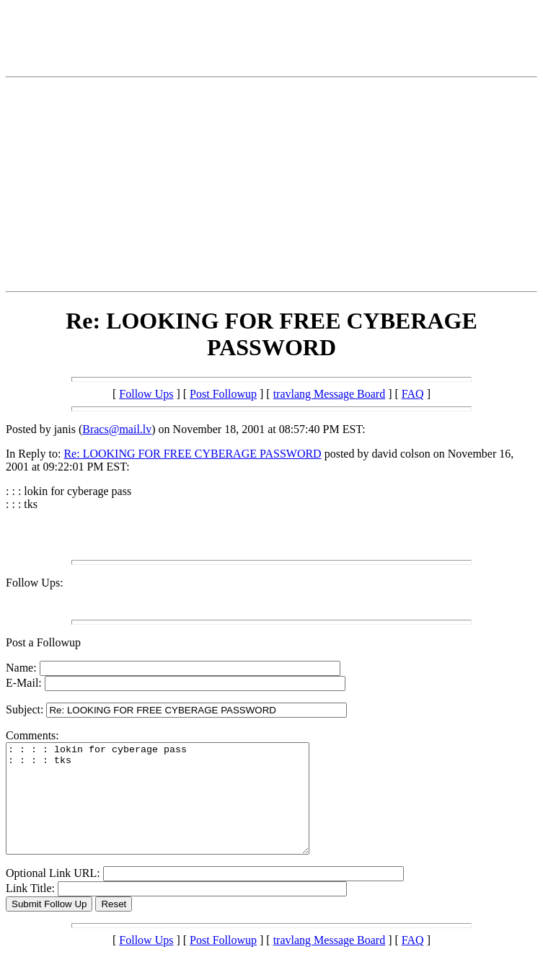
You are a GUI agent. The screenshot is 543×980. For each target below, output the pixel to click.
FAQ (413, 394)
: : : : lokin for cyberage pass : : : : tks (176, 809)
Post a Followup (43, 642)
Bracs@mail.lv (117, 429)
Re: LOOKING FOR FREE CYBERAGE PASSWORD (192, 454)
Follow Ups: (35, 583)
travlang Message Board (330, 394)
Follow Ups (146, 394)
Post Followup (223, 394)
